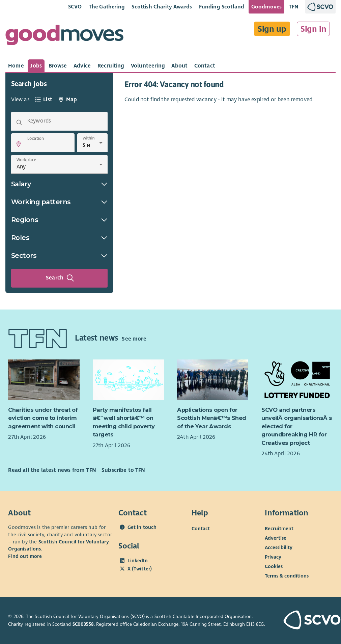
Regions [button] (59, 220)
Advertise (276, 538)
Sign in (314, 29)
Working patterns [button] (59, 202)
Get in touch (142, 527)
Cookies (274, 566)
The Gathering (107, 7)
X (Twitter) (140, 569)
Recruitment (279, 529)
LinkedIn (138, 561)
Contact (201, 529)
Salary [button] (59, 184)
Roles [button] (59, 238)
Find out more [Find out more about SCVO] (25, 556)
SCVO (75, 7)
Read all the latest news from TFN (52, 470)
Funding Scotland (222, 7)
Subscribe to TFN (123, 470)
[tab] (16, 66)
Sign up (272, 29)
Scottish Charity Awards (162, 7)
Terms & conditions (287, 576)
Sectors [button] (59, 256)
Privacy (273, 557)
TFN (294, 7)
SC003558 (83, 624)
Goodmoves (266, 7)
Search (60, 278)
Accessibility (279, 547)
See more (134, 339)
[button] (19, 144)
